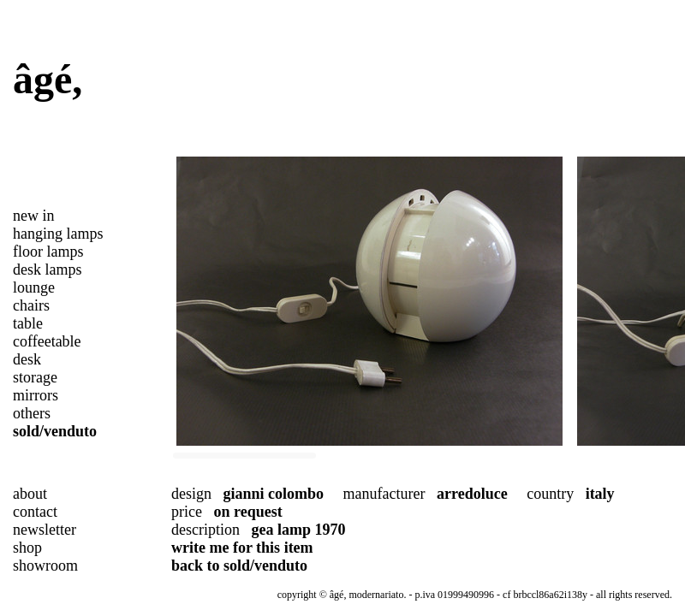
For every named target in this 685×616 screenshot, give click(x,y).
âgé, (48, 79)
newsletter (45, 530)
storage (35, 377)
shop (27, 548)
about (30, 494)
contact (35, 512)
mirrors (36, 395)
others (32, 413)
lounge (34, 287)
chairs (31, 305)
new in (34, 216)
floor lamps (48, 252)
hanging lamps (58, 234)
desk (27, 359)
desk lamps (48, 269)
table (28, 323)
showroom (45, 566)
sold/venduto (55, 431)
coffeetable (47, 341)
